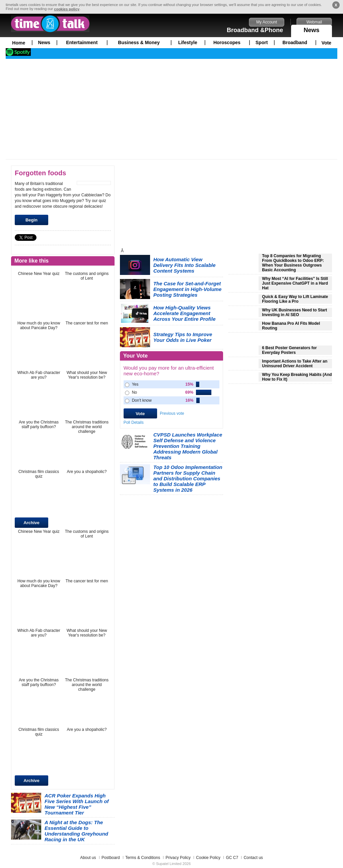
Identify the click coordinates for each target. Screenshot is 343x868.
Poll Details (134, 422)
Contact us (253, 858)
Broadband (295, 42)
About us (88, 858)
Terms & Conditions (143, 858)
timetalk (50, 24)
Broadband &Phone (255, 30)
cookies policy (67, 9)
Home (19, 43)
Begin (31, 220)
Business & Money (139, 42)
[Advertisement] (171, 109)
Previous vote (172, 413)
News (312, 29)
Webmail (314, 22)
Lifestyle (188, 42)
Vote (326, 43)
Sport (262, 42)
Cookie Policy (208, 858)
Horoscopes (227, 42)
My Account (267, 22)
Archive (31, 523)
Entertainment (82, 42)
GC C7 (232, 858)
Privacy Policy (178, 858)
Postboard (111, 858)
